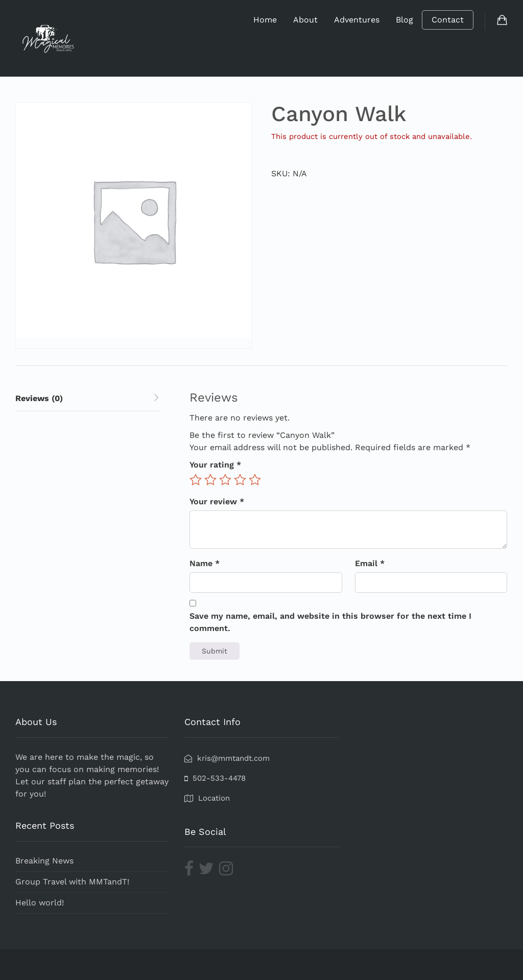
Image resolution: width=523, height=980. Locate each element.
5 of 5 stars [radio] (255, 480)
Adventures (357, 20)
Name (205, 563)
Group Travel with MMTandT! (72, 882)
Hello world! (40, 903)
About (305, 20)
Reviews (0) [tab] (39, 398)
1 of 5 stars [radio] (196, 480)
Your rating (215, 465)
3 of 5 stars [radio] (225, 480)
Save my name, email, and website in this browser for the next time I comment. (330, 622)
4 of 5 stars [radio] (240, 480)
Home (265, 20)
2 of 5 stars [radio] (210, 480)
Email (370, 563)
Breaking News (44, 861)
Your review (217, 501)
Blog (405, 20)
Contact (448, 20)
